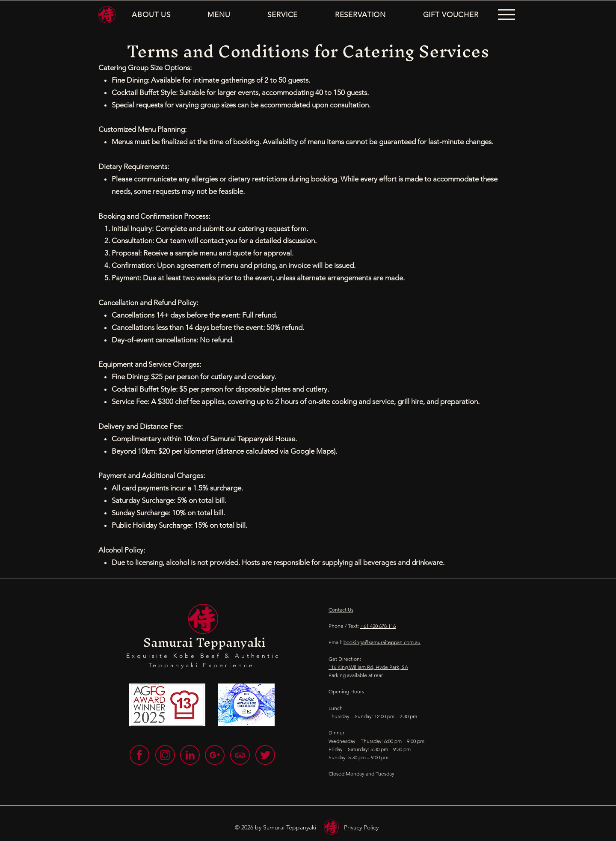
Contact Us (341, 610)
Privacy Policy (361, 827)
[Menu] (506, 15)
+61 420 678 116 (378, 626)
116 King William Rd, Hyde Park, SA (368, 667)
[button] (151, 15)
